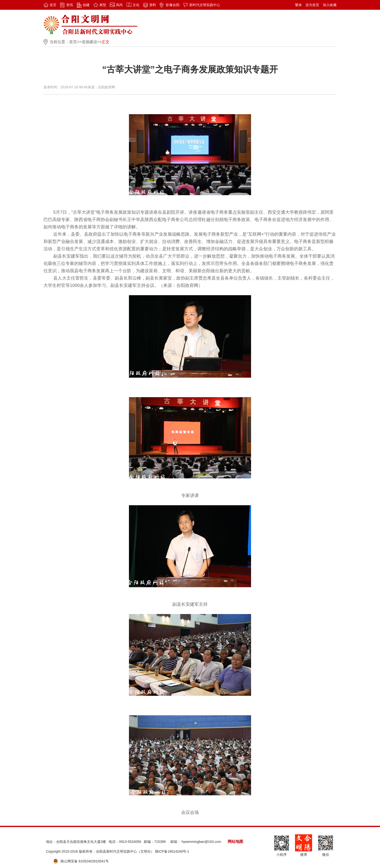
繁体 (298, 5)
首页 (53, 5)
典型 (103, 5)
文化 (136, 5)
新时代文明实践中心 (205, 5)
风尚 (119, 5)
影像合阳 (173, 5)
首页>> (75, 42)
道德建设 (89, 42)
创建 (86, 5)
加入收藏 (330, 5)
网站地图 (235, 842)
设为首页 (312, 5)
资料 (153, 5)
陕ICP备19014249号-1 (172, 851)
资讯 (70, 5)
